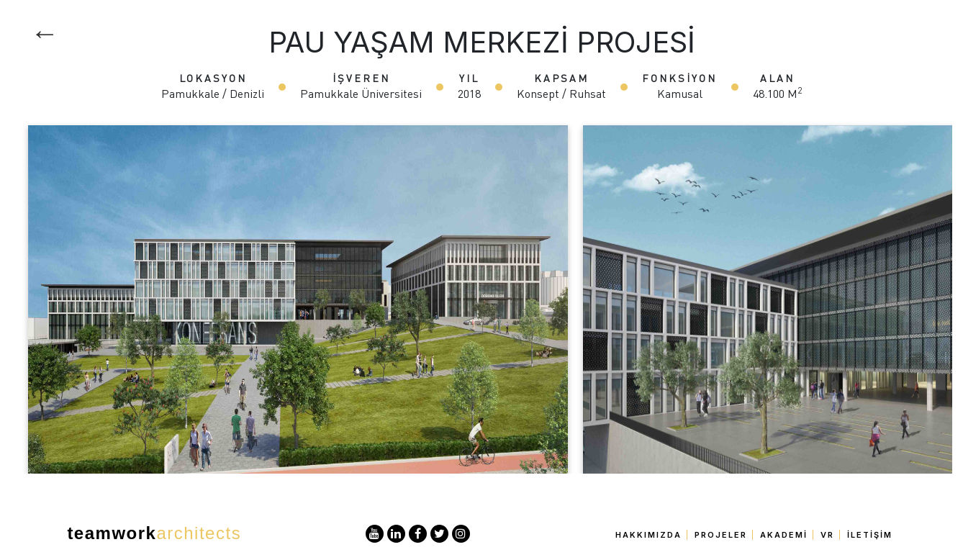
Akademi (784, 535)
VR (827, 535)
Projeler (721, 535)
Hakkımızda (648, 535)
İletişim (870, 535)
